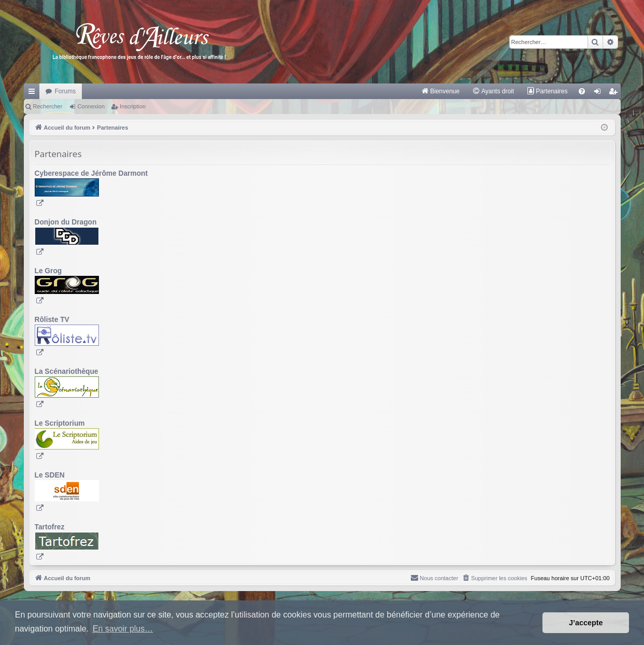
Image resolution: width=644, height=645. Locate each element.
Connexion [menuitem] (599, 93)
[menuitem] (440, 91)
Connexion (91, 106)
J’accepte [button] (586, 623)
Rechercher (48, 106)
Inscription (133, 106)
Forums (66, 91)
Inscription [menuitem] (615, 93)
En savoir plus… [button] (123, 629)
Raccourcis (34, 93)
